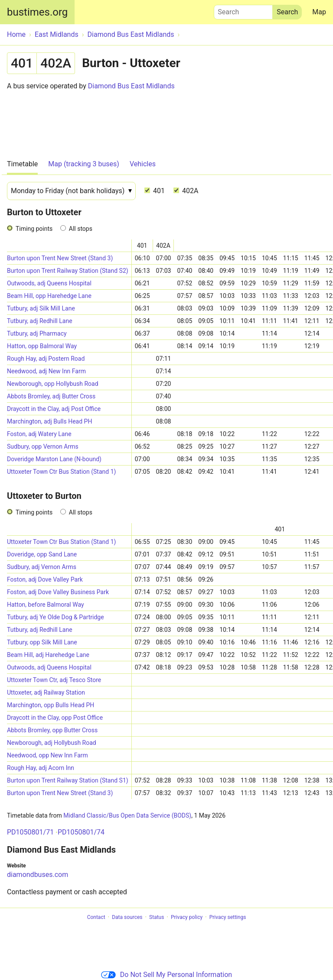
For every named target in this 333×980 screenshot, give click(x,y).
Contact (96, 917)
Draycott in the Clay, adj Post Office (54, 409)
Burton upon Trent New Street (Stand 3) (60, 258)
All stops (81, 229)
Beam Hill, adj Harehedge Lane (48, 655)
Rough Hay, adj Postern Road (46, 359)
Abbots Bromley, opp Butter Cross (52, 730)
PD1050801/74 (81, 832)
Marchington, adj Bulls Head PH (49, 421)
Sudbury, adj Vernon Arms (42, 567)
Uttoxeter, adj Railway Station (46, 692)
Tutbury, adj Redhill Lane (40, 321)
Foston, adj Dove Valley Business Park (58, 592)
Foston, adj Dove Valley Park (45, 579)
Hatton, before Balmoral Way (46, 605)
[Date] (71, 191)
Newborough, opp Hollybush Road (53, 384)
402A (186, 191)
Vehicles (143, 164)
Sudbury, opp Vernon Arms (43, 446)
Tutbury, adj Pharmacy (37, 333)
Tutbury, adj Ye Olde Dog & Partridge (55, 617)
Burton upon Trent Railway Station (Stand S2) (68, 271)
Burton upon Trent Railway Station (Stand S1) (68, 780)
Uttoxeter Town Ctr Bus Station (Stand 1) (61, 472)
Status (157, 917)
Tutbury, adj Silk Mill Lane (41, 308)
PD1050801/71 (30, 832)
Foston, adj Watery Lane (39, 434)
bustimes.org (37, 12)
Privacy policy (187, 917)
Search (243, 10)
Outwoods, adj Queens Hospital (49, 283)
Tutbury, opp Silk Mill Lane (42, 642)
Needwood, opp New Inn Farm (47, 755)
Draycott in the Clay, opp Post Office (55, 718)
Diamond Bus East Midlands (131, 86)
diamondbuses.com (38, 875)
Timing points (34, 229)
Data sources (127, 917)
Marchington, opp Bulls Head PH (51, 705)
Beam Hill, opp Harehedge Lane (49, 296)
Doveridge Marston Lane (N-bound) (54, 459)
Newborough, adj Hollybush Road (52, 743)
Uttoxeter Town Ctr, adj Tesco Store (54, 680)
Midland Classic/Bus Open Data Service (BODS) (127, 815)
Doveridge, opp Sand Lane (42, 554)
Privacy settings (228, 917)
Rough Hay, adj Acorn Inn (41, 768)
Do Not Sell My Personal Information (166, 975)
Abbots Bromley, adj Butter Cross (51, 396)
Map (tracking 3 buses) (84, 164)
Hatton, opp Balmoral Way (42, 346)
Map (319, 12)
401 (155, 191)
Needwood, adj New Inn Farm (46, 371)
